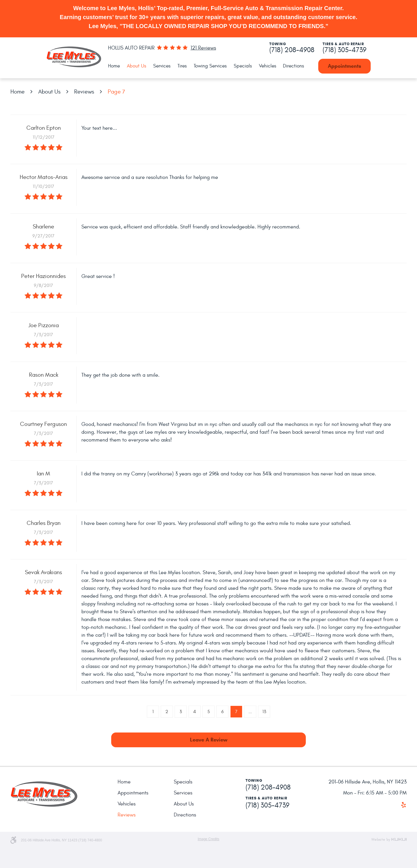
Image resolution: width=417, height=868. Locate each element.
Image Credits (209, 839)
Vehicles (268, 66)
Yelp (403, 805)
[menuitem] (114, 66)
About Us (137, 66)
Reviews (84, 92)
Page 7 (116, 92)
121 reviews (203, 48)
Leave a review (209, 740)
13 (264, 712)
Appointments (344, 66)
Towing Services (210, 66)
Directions (293, 66)
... (250, 712)
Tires (182, 66)
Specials (243, 66)
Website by (389, 840)
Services (162, 66)
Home (114, 66)
